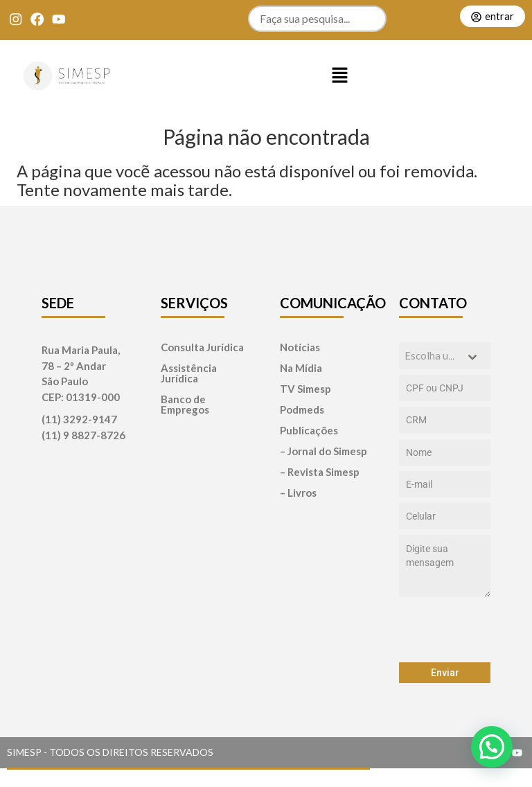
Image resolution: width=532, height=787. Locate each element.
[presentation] (445, 630)
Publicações (309, 431)
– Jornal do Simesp (323, 451)
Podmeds (302, 410)
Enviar (445, 673)
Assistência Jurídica (189, 373)
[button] (339, 76)
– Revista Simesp (320, 472)
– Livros (298, 493)
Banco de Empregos (185, 405)
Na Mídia (301, 368)
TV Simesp (305, 389)
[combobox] (445, 356)
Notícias (300, 347)
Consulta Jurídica (202, 347)
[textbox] (432, 356)
